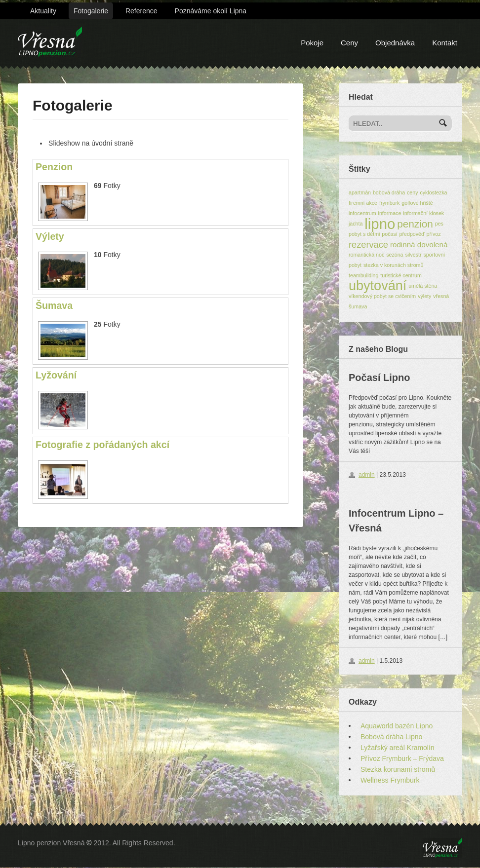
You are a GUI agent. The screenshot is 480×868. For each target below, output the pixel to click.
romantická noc (366, 255)
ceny (413, 192)
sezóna (395, 255)
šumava (358, 306)
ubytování (378, 286)
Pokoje (312, 43)
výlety (424, 296)
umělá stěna (423, 286)
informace (390, 213)
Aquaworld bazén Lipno (397, 726)
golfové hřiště (417, 203)
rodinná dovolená (419, 245)
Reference (141, 11)
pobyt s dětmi (364, 234)
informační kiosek (423, 213)
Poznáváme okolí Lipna (211, 11)
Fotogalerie (91, 11)
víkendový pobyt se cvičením (382, 296)
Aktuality (43, 11)
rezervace (368, 245)
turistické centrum (401, 275)
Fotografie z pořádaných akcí (102, 445)
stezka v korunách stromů (393, 265)
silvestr (413, 255)
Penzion (54, 167)
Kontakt (445, 43)
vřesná (441, 296)
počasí (389, 234)
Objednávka (395, 43)
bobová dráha (389, 192)
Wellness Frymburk (390, 780)
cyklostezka (433, 192)
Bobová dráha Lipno (391, 737)
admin (367, 475)
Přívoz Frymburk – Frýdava (402, 758)
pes (439, 224)
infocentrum (362, 213)
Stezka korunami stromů (398, 769)
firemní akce (363, 203)
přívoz (433, 234)
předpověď (412, 234)
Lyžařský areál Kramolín (398, 748)
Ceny (349, 43)
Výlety (50, 236)
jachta (356, 224)
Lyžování (56, 375)
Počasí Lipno (379, 377)
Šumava (54, 305)
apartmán (360, 192)
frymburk (389, 203)
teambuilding (363, 275)
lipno (380, 224)
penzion (415, 224)
